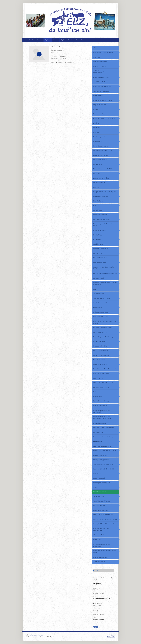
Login (113, 635)
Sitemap (40, 635)
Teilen (95, 627)
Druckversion (32, 635)
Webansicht (111, 637)
